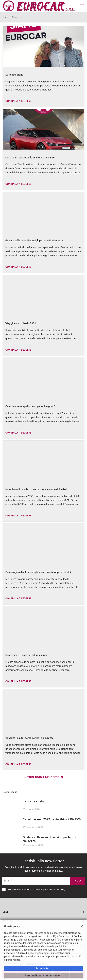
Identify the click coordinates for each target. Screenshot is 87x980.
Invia (78, 881)
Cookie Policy (19, 957)
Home (5, 17)
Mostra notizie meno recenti (44, 777)
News (15, 17)
